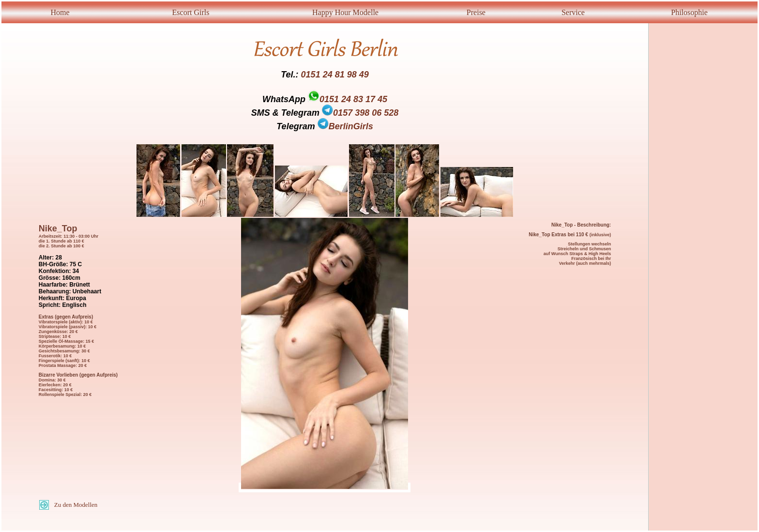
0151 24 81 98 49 (335, 75)
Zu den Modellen (76, 505)
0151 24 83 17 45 (353, 99)
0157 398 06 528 (360, 113)
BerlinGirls (345, 126)
